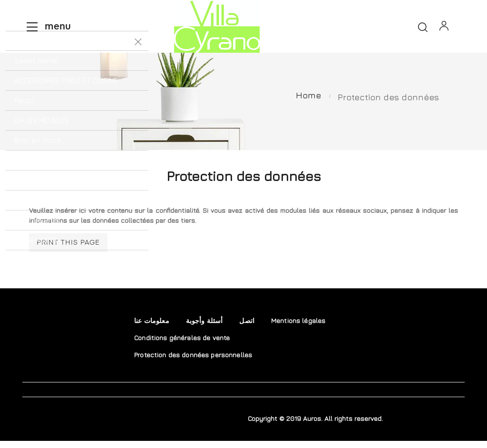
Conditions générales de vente (182, 345)
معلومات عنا (152, 328)
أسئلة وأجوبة (205, 328)
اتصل (247, 328)
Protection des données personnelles (193, 362)
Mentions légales (298, 328)
